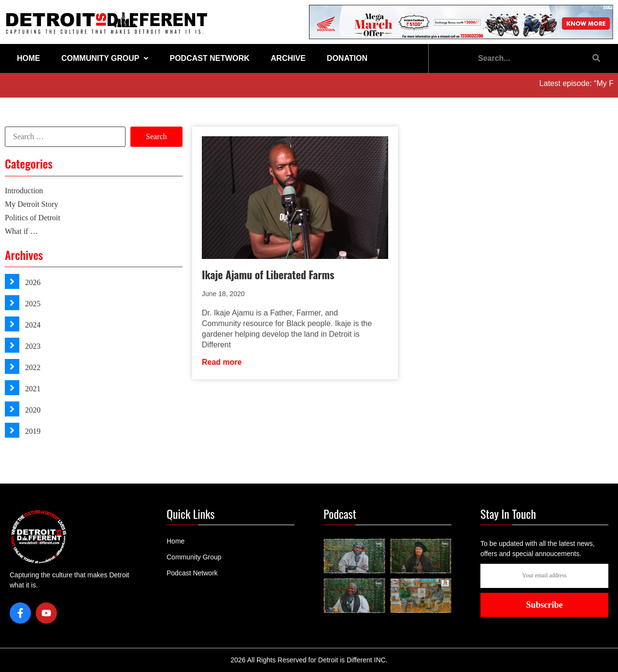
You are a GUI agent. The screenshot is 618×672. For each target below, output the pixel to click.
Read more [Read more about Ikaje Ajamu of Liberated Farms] (222, 362)
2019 (32, 431)
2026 (32, 282)
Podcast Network (209, 58)
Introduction (24, 191)
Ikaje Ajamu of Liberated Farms (268, 274)
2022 (32, 367)
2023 (32, 346)
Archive (288, 58)
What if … (21, 231)
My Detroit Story (31, 204)
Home (28, 58)
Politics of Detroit (33, 218)
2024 (32, 325)
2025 (32, 304)
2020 (32, 410)
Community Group (105, 58)
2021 (32, 389)
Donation (347, 58)
